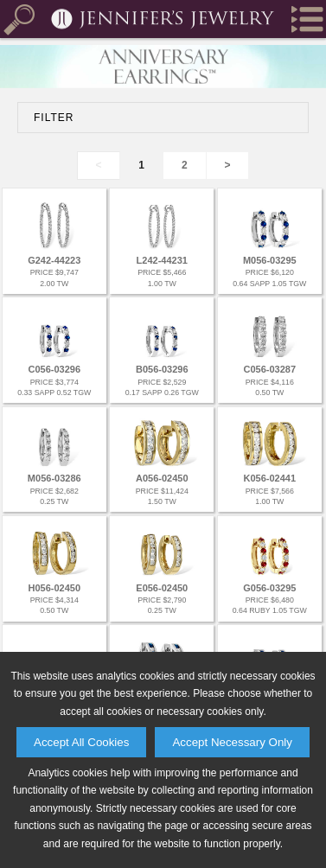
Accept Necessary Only (232, 742)
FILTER (54, 118)
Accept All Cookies (81, 742)
